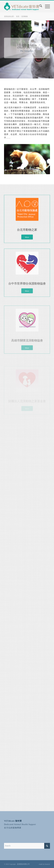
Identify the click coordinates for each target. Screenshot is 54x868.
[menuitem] (39, 7)
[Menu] (46, 6)
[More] (27, 243)
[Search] (39, 6)
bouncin (47, 864)
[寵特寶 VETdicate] (22, 6)
